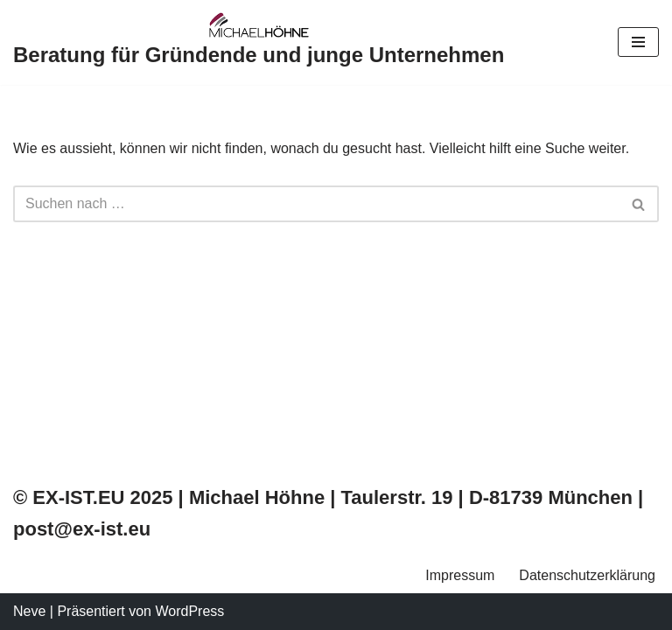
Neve (29, 611)
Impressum (460, 575)
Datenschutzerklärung (587, 575)
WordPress (189, 611)
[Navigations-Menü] (638, 42)
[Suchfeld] (316, 204)
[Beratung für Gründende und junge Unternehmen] (259, 42)
